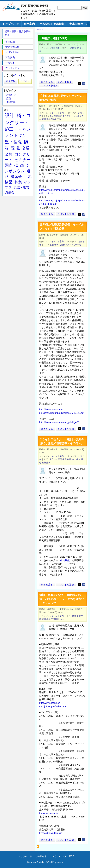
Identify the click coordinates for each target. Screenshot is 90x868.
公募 (9, 154)
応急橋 (62, 245)
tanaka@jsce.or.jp (49, 813)
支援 (59, 119)
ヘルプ (63, 856)
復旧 (79, 48)
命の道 (75, 459)
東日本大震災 (56, 116)
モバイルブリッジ (74, 245)
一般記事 (10, 63)
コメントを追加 (49, 85)
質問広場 (55, 48)
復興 (48, 119)
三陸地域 (55, 619)
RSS (72, 856)
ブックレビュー (14, 68)
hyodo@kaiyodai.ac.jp (51, 833)
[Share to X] (80, 84)
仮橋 (56, 245)
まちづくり (68, 116)
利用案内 (29, 24)
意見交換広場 (12, 47)
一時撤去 (72, 48)
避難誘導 (46, 463)
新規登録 (11, 81)
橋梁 (9, 182)
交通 (26, 148)
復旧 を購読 (39, 847)
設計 (10, 115)
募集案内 (10, 58)
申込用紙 (65, 560)
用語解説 (11, 102)
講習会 (16, 177)
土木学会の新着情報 (52, 24)
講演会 (10, 192)
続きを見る (47, 82)
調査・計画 (14, 165)
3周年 (54, 119)
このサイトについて (46, 856)
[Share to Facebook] (84, 84)
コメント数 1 (64, 82)
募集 (18, 182)
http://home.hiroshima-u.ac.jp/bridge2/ (59, 422)
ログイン (25, 81)
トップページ (11, 24)
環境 (16, 148)
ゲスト (17, 75)
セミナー (22, 160)
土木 (28, 177)
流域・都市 (21, 187)
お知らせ (11, 95)
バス (62, 619)
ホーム (40, 29)
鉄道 (74, 616)
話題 (9, 98)
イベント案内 (58, 113)
